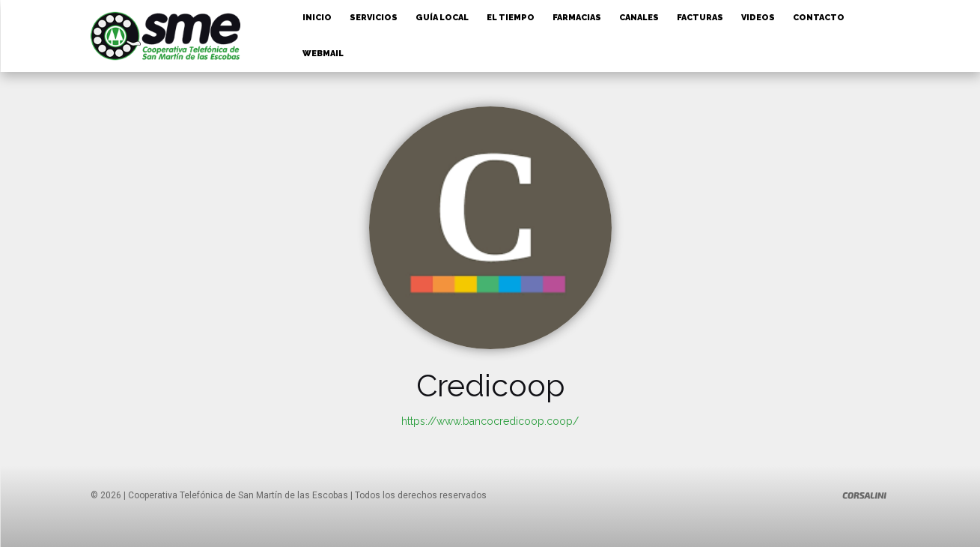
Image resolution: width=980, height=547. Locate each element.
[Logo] (865, 495)
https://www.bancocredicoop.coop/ (490, 421)
